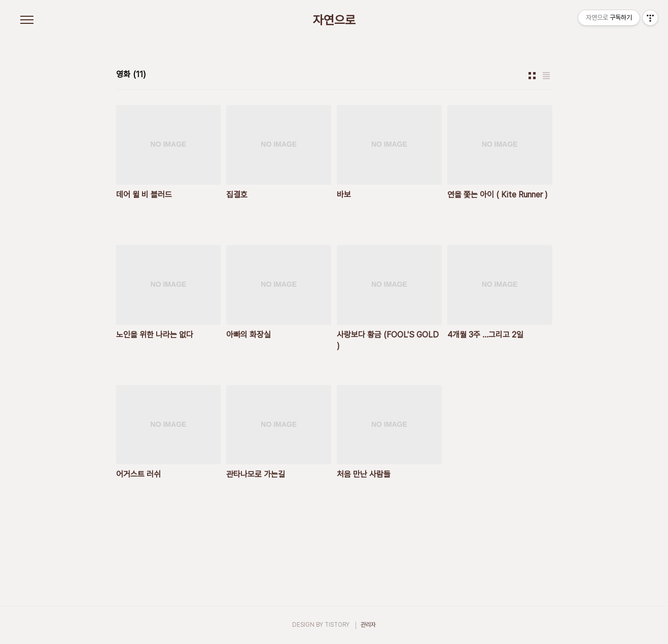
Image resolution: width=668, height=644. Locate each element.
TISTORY (337, 625)
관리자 (368, 625)
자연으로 (334, 20)
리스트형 (546, 76)
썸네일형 (532, 76)
